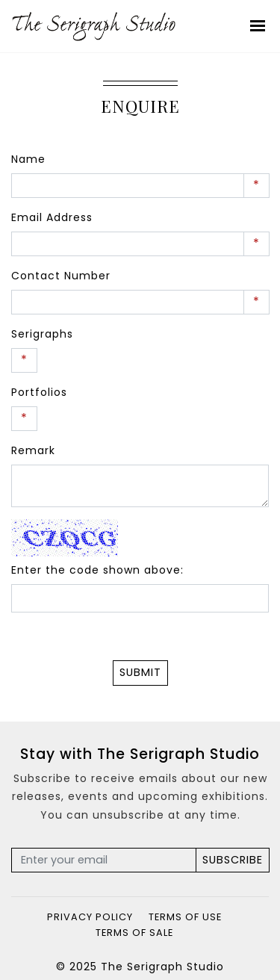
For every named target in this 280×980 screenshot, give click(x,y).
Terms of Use (185, 917)
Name (28, 159)
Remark (33, 450)
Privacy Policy (90, 917)
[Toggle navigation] (258, 26)
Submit (140, 672)
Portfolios (39, 392)
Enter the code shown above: (97, 570)
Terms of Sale (134, 933)
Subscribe (233, 860)
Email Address (52, 217)
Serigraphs (42, 334)
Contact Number (61, 276)
